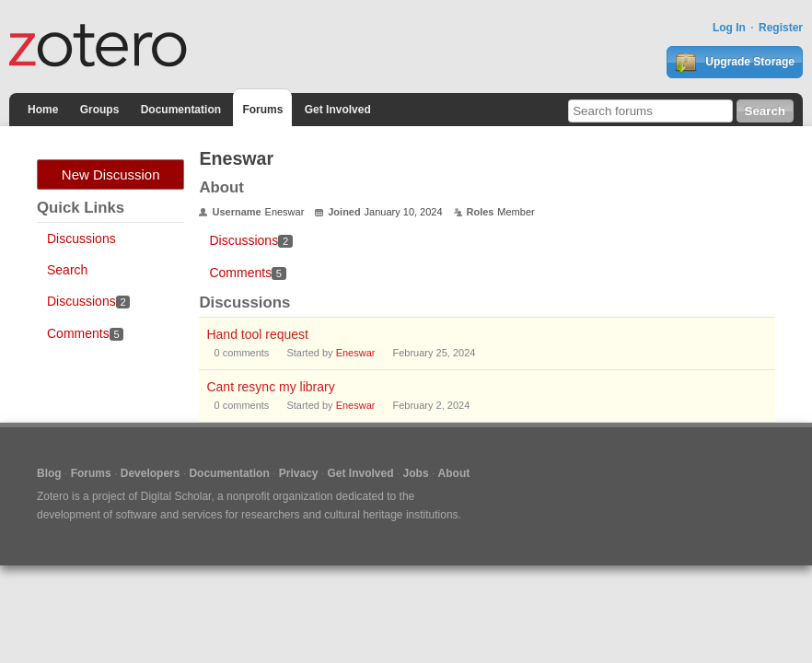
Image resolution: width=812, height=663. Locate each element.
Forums (262, 110)
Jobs (416, 473)
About (454, 473)
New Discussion (111, 174)
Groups (100, 110)
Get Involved (338, 110)
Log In (729, 28)
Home (43, 110)
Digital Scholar (176, 496)
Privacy (299, 473)
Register (781, 28)
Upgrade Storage (735, 63)
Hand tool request (257, 334)
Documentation (181, 110)
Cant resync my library (270, 387)
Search (67, 270)
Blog (49, 473)
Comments (85, 333)
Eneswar (356, 353)
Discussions (81, 238)
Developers (151, 473)
